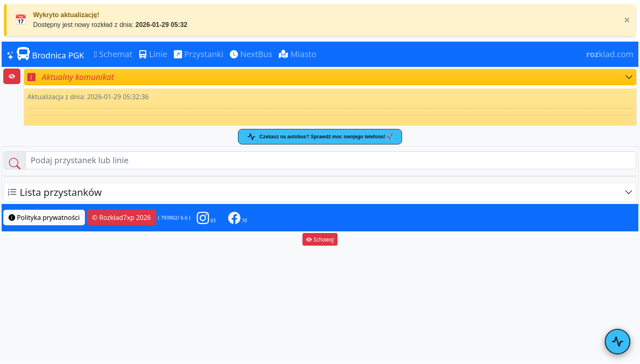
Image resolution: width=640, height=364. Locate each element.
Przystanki (199, 54)
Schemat (113, 54)
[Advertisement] (320, 304)
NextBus (251, 54)
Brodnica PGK (45, 54)
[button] (206, 218)
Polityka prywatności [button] (44, 218)
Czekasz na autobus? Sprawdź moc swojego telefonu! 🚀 (320, 137)
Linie (153, 54)
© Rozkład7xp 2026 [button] (122, 218)
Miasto (298, 54)
